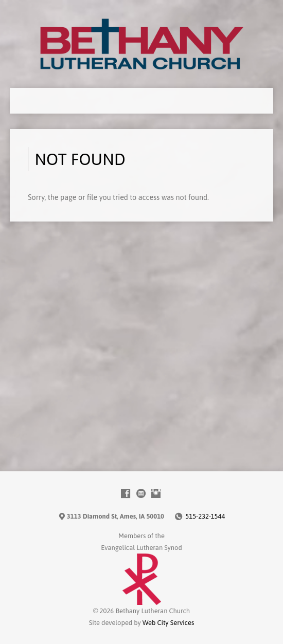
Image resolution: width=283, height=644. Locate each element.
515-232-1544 (205, 516)
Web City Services (168, 623)
